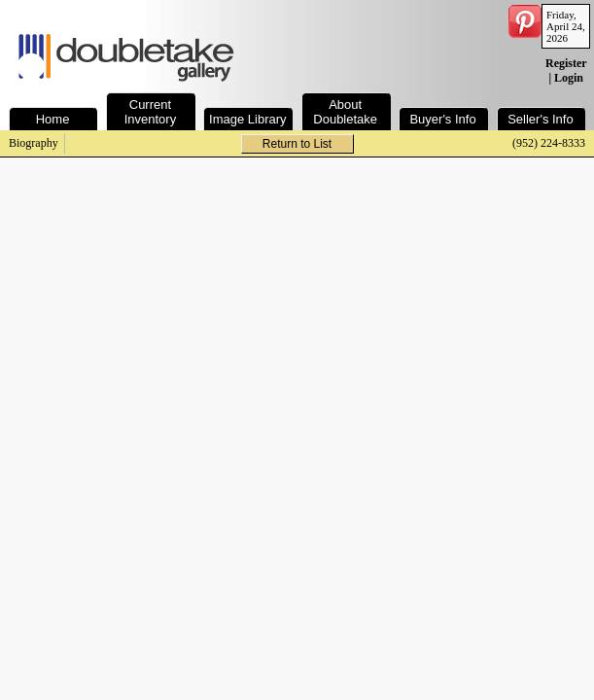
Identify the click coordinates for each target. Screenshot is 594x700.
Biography (34, 143)
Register (566, 63)
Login (569, 78)
